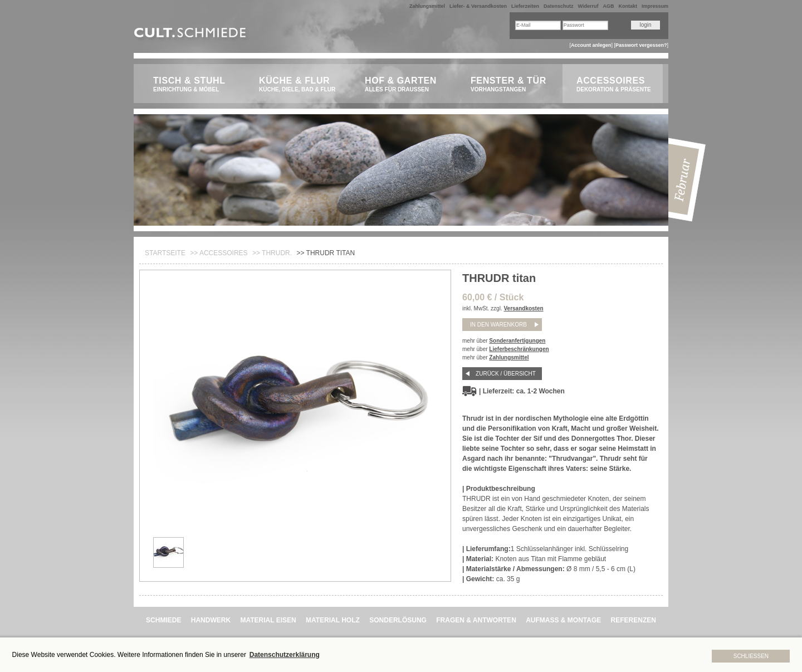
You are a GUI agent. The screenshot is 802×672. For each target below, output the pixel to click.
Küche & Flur (299, 85)
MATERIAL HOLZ (333, 620)
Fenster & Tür (511, 85)
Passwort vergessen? (641, 45)
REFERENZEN (634, 620)
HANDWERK (211, 620)
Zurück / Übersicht (506, 374)
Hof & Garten (405, 85)
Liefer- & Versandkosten (478, 6)
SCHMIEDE (163, 620)
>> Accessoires (219, 253)
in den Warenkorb (498, 325)
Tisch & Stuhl (194, 85)
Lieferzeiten (525, 6)
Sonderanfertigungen (517, 341)
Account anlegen (591, 45)
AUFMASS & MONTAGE (563, 620)
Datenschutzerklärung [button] (285, 655)
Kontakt (628, 6)
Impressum (655, 6)
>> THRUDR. (272, 253)
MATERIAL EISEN (268, 620)
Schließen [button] (751, 656)
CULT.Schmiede (191, 35)
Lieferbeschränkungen (519, 349)
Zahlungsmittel (427, 6)
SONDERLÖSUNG (398, 620)
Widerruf (588, 6)
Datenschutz (559, 6)
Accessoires (617, 85)
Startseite (165, 253)
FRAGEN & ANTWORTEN (476, 620)
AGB (608, 6)
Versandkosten (523, 308)
